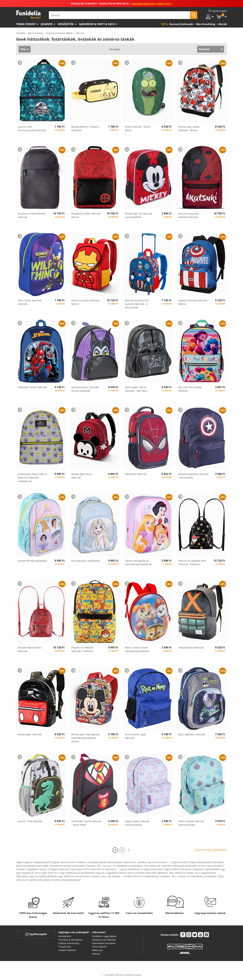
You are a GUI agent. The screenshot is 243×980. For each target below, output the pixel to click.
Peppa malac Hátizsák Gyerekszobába (137, 823)
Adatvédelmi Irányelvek (104, 943)
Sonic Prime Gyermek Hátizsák (30, 302)
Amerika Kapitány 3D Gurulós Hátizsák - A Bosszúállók (137, 304)
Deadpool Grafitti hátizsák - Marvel (87, 215)
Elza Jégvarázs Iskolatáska (86, 561)
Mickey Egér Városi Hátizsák (82, 476)
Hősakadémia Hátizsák (191, 648)
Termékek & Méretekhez (70, 940)
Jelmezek (47, 24)
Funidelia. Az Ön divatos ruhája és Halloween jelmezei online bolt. (28, 15)
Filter (23, 49)
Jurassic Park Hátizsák (30, 821)
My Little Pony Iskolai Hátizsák (190, 389)
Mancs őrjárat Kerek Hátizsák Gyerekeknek (137, 649)
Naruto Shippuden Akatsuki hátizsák (189, 215)
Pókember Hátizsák (136, 474)
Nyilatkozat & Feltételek (104, 940)
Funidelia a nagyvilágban (104, 936)
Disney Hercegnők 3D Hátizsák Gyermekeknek (138, 562)
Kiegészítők (66, 24)
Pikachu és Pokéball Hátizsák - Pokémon (82, 649)
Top (163, 24)
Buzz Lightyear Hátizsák (192, 734)
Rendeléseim (65, 936)
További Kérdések (67, 950)
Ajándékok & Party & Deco (97, 24)
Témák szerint (26, 24)
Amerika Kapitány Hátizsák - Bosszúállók (193, 476)
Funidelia (21, 33)
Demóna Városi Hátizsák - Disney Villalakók (86, 389)
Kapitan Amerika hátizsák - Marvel (193, 302)
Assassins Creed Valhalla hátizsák (32, 215)
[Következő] (129, 850)
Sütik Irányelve (99, 947)
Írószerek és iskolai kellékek (59, 33)
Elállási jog (97, 950)
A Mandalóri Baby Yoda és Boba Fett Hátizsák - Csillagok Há (32, 478)
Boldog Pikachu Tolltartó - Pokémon (86, 128)
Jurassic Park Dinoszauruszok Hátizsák (32, 128)
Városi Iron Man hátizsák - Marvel (86, 302)
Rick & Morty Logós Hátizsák (136, 736)
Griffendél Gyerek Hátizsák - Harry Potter (86, 823)
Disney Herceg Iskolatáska (32, 561)
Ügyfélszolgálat (36, 934)
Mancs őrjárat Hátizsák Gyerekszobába (191, 823)
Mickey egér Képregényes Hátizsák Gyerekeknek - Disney (86, 738)
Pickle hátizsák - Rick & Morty (138, 128)
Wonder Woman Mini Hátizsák (30, 649)
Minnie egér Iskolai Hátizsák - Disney (189, 128)
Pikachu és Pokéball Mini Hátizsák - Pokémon (192, 562)
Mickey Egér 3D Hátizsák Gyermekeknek (139, 215)
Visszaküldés (65, 947)
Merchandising (35, 33)
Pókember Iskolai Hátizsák (32, 387)
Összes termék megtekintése (211, 850)
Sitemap (96, 954)
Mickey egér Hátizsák (30, 734)
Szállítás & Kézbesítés (69, 943)
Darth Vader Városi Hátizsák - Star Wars (136, 389)
